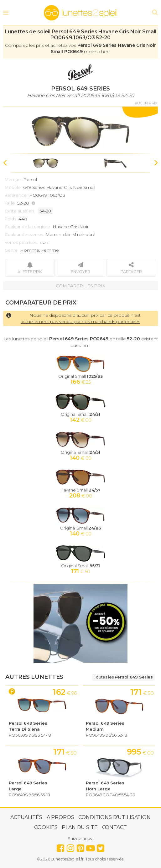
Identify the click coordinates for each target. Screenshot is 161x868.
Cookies (46, 827)
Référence (16, 195)
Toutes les (123, 677)
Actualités (26, 817)
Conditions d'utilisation (114, 817)
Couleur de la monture (27, 227)
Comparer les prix (80, 286)
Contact (114, 827)
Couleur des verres (24, 234)
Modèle (13, 187)
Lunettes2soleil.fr (80, 13)
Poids (10, 219)
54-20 (45, 211)
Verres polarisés (21, 242)
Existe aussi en (19, 211)
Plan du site (80, 827)
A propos (60, 817)
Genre (11, 250)
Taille (10, 203)
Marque (13, 179)
